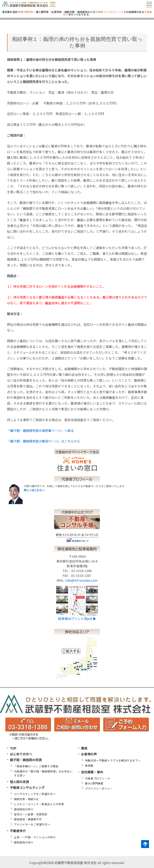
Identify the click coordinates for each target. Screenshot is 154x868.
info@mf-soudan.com (81, 580)
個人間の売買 (19, 782)
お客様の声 (89, 754)
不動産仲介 (18, 831)
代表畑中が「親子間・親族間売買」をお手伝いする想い (43, 773)
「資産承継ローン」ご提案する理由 (36, 766)
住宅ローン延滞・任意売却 (31, 814)
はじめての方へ (21, 754)
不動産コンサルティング (27, 787)
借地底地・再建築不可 (28, 819)
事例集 (89, 766)
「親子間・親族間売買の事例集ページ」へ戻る (40, 431)
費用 (84, 748)
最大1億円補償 (94, 783)
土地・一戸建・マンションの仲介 (35, 837)
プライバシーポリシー (99, 788)
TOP (13, 748)
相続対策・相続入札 (26, 799)
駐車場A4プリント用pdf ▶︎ (77, 619)
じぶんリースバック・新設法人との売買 (39, 804)
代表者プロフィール (97, 778)
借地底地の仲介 (24, 809)
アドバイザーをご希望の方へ (32, 824)
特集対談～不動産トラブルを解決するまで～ (113, 760)
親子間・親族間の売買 (26, 760)
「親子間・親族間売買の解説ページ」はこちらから (44, 441)
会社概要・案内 (92, 772)
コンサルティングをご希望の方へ (35, 794)
